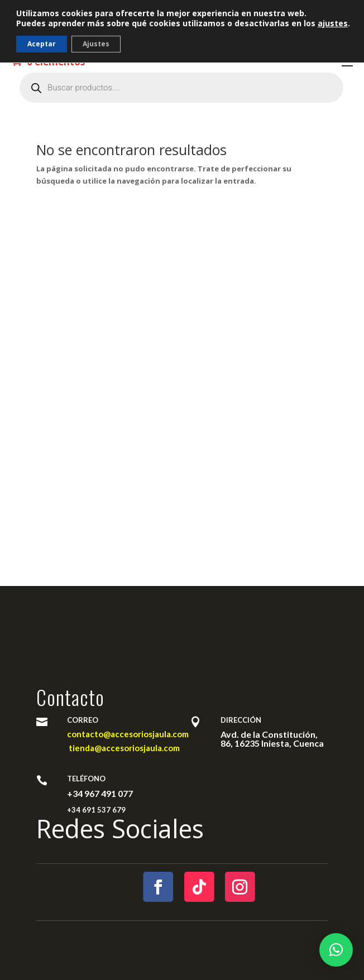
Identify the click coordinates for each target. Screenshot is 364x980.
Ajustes (96, 44)
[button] (336, 950)
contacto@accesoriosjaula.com (128, 734)
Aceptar (42, 44)
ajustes (333, 23)
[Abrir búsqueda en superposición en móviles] (181, 88)
